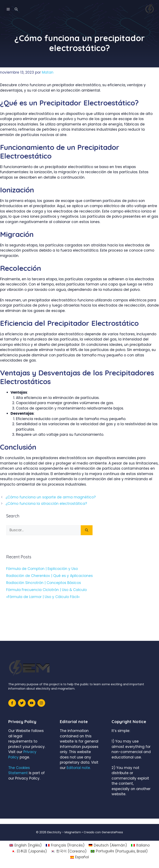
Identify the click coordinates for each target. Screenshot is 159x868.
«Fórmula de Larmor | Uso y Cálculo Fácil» (43, 597)
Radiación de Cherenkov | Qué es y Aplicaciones (49, 576)
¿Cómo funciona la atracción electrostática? (46, 504)
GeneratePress (112, 832)
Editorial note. (79, 768)
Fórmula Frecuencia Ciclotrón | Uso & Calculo (46, 590)
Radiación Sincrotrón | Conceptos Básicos (44, 583)
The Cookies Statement (19, 770)
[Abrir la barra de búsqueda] (16, 9)
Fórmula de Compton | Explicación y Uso (42, 569)
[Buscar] (87, 530)
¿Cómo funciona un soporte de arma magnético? (51, 497)
